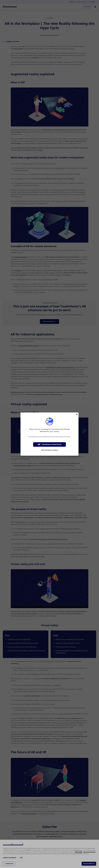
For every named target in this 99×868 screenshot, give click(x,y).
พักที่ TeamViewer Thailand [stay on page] (49, 450)
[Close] (77, 414)
